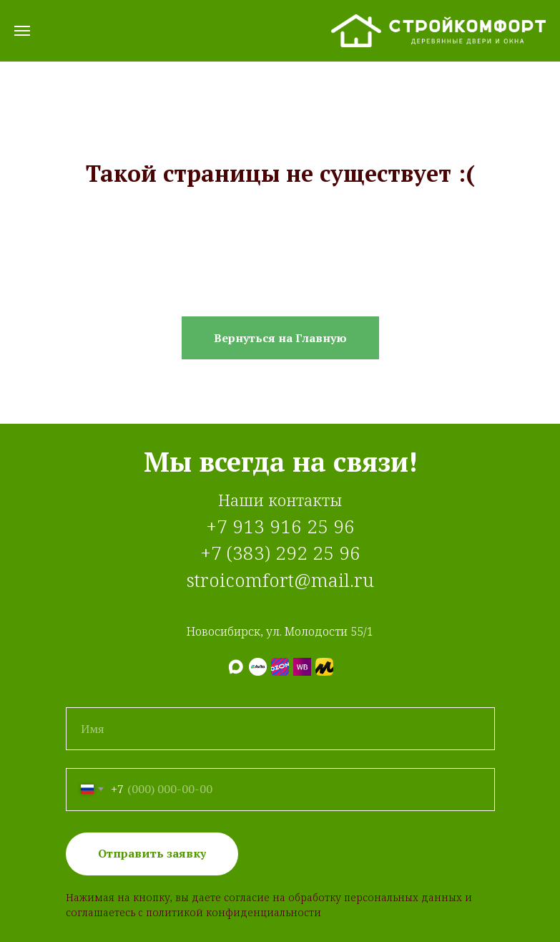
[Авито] (258, 667)
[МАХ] (236, 667)
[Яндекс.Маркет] (324, 667)
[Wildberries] (302, 667)
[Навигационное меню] (22, 31)
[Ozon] (280, 667)
